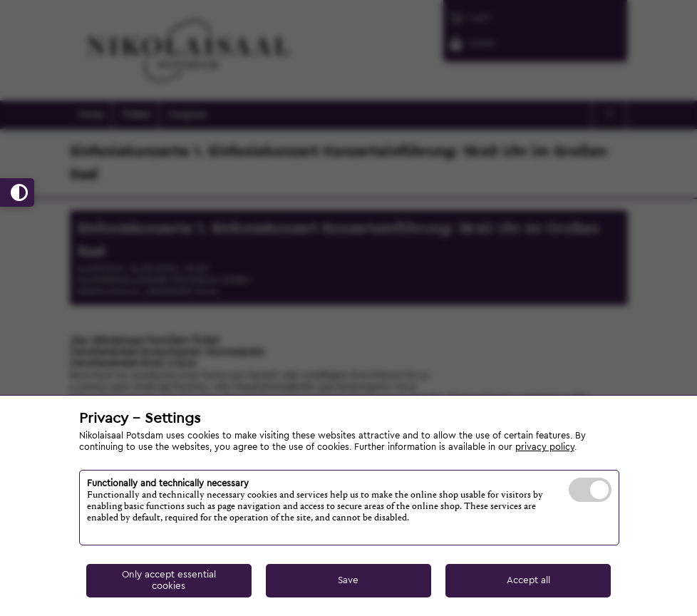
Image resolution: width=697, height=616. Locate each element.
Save (348, 580)
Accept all (528, 580)
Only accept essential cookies (169, 580)
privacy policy (545, 447)
